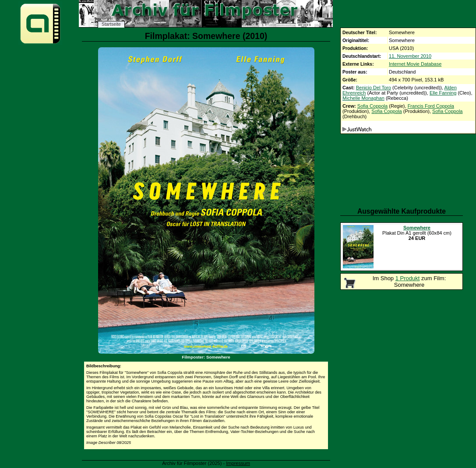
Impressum (238, 463)
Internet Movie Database (415, 64)
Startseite (111, 24)
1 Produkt (408, 278)
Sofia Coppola (372, 106)
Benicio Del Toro (374, 88)
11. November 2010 (410, 56)
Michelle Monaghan (363, 98)
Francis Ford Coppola (431, 106)
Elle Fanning (443, 93)
